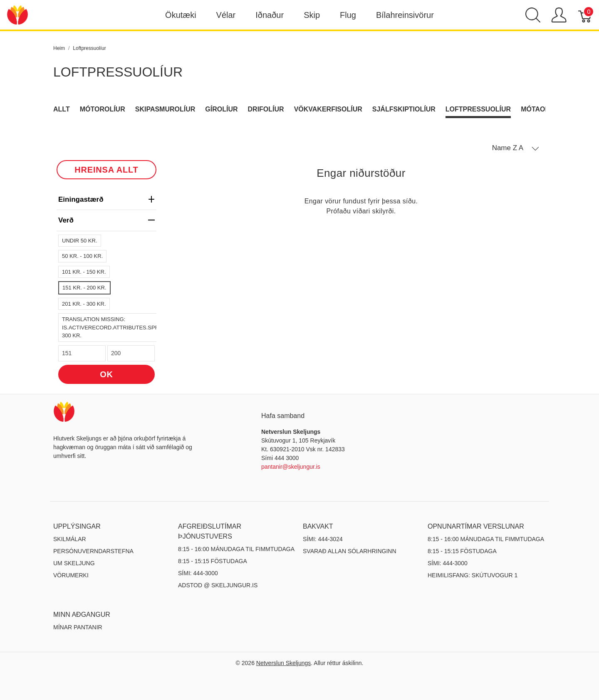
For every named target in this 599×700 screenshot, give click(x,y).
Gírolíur (221, 109)
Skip (312, 15)
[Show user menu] (559, 15)
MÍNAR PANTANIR (78, 627)
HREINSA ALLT (106, 170)
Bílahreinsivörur (405, 15)
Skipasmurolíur (165, 109)
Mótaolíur (541, 109)
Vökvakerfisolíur (328, 109)
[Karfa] (585, 15)
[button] (516, 148)
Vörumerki (71, 575)
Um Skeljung (74, 563)
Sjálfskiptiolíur (404, 109)
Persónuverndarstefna (93, 551)
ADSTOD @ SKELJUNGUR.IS (218, 585)
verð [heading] (106, 220)
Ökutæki (181, 15)
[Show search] (533, 15)
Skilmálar (70, 539)
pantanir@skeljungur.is (291, 467)
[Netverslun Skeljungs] (17, 14)
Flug (348, 15)
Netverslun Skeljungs (284, 663)
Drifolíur (266, 109)
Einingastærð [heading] (106, 199)
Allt (62, 109)
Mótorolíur (103, 109)
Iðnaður (270, 15)
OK (106, 374)
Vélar (226, 15)
